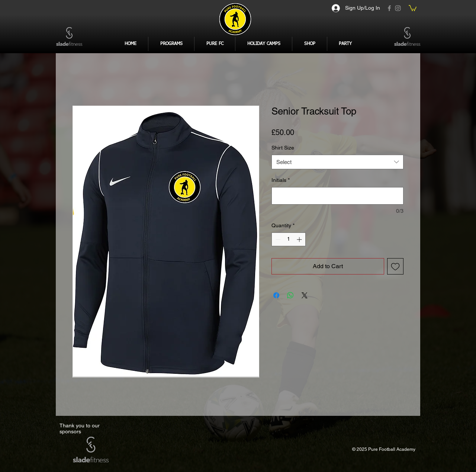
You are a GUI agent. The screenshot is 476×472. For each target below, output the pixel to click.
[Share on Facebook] (276, 295)
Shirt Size (283, 148)
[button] (413, 8)
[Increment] (300, 239)
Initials (281, 180)
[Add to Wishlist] (395, 266)
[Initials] (337, 196)
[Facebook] (389, 8)
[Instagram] (398, 8)
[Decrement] (277, 239)
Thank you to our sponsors (80, 428)
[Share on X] (305, 295)
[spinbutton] (289, 239)
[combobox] (337, 162)
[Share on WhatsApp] (290, 295)
